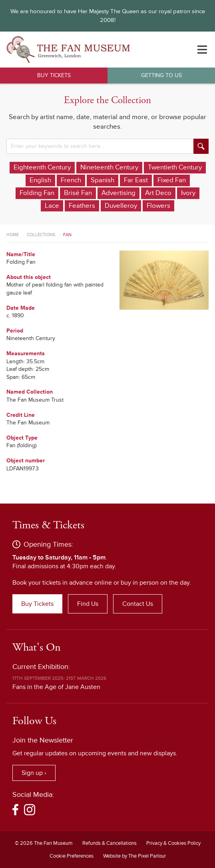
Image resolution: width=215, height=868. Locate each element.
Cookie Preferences (72, 856)
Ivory (188, 193)
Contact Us (138, 604)
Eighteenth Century (42, 167)
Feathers (82, 206)
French (71, 180)
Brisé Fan (78, 193)
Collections (41, 235)
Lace (52, 206)
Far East (136, 180)
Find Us (88, 604)
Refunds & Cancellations (109, 843)
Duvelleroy (121, 206)
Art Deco (158, 193)
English (40, 180)
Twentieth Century (175, 167)
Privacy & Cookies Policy (173, 843)
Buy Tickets (54, 75)
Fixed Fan (172, 180)
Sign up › (34, 773)
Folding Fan (37, 193)
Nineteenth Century (109, 167)
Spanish (103, 180)
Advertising (118, 193)
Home (13, 235)
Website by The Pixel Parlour (134, 856)
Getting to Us (161, 75)
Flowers (158, 206)
